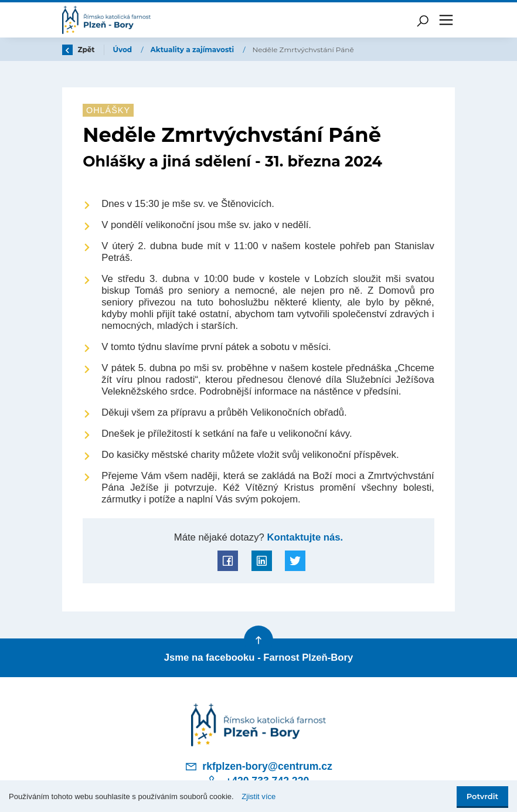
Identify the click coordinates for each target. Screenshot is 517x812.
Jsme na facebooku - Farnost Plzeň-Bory (259, 658)
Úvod (124, 50)
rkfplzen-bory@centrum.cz (258, 766)
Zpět (79, 50)
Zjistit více (258, 796)
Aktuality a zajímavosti (193, 50)
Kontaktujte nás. (304, 537)
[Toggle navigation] (446, 20)
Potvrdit (482, 796)
